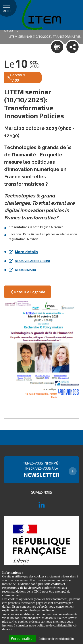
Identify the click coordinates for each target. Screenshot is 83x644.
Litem (9, 30)
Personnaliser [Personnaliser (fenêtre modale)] (22, 638)
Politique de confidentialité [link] (56, 639)
